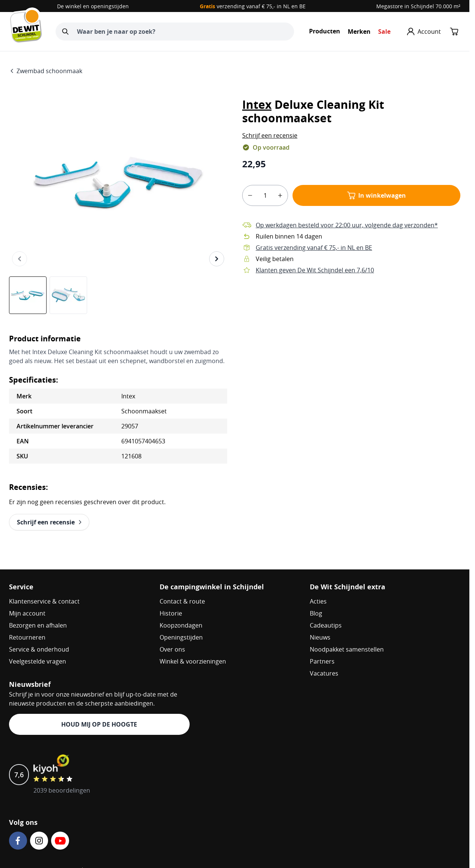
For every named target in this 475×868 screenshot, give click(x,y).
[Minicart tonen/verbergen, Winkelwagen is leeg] (454, 32)
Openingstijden (181, 637)
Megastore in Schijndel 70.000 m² (418, 6)
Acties (318, 601)
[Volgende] (217, 259)
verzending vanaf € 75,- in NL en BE (253, 6)
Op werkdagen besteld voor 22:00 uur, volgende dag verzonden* (347, 225)
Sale (384, 32)
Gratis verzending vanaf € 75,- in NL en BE (314, 248)
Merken (359, 32)
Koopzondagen (181, 625)
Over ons (172, 649)
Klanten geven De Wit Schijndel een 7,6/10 (315, 270)
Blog (316, 613)
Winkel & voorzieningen (193, 661)
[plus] (280, 195)
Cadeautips (326, 625)
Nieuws (320, 637)
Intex (257, 104)
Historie (171, 613)
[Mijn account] (424, 32)
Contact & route (182, 601)
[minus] (250, 195)
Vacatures (324, 673)
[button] (270, 135)
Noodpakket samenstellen (347, 649)
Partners (322, 661)
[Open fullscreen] (118, 184)
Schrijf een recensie (270, 135)
